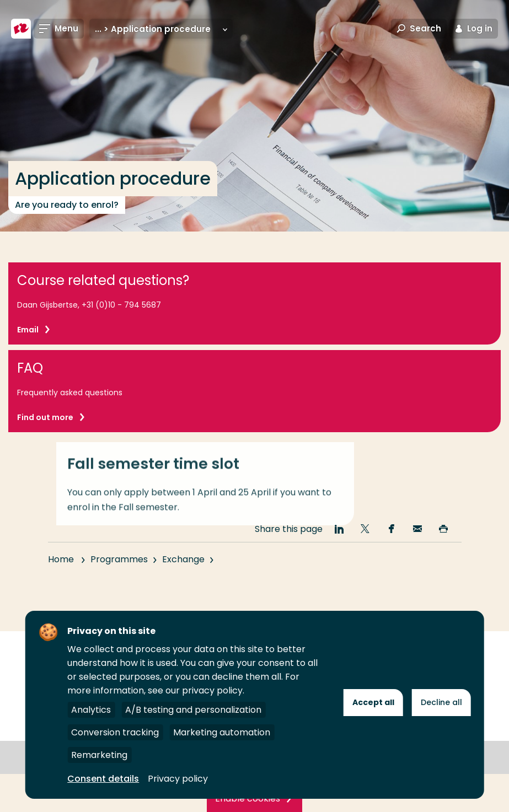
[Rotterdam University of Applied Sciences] (21, 29)
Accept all (373, 702)
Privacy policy (178, 779)
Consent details (103, 779)
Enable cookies (248, 798)
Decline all (441, 702)
